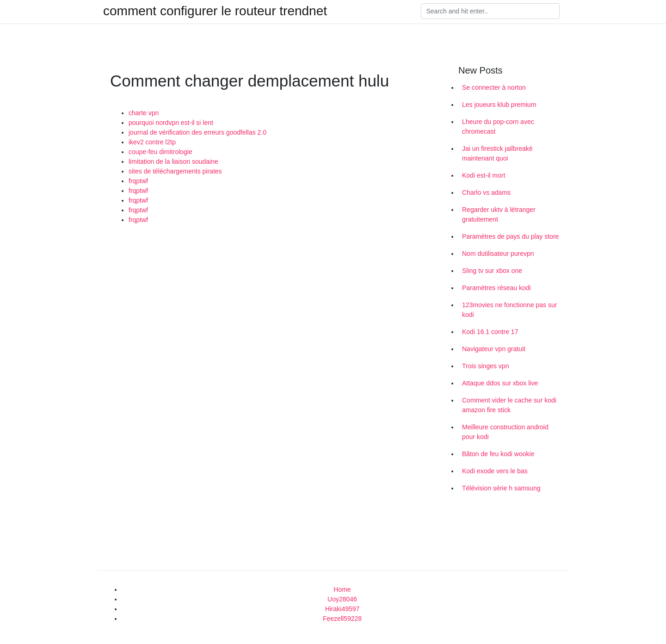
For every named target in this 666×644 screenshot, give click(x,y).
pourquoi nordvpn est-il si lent (171, 123)
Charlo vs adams (486, 192)
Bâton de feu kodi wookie (498, 454)
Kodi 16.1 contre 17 (490, 332)
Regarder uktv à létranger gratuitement (499, 214)
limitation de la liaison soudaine (173, 161)
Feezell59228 (342, 619)
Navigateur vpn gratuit (494, 349)
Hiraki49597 (342, 609)
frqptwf (138, 181)
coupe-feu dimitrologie (160, 152)
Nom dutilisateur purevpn (498, 254)
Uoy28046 (342, 599)
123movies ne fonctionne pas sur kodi (509, 310)
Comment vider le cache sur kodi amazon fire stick (509, 405)
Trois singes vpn (485, 366)
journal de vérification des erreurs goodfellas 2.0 (197, 132)
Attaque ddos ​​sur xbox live (500, 383)
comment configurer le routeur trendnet (215, 11)
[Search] (490, 11)
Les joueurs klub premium (499, 105)
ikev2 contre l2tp (152, 142)
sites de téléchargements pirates (175, 171)
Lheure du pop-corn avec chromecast (498, 127)
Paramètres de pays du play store (510, 236)
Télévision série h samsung (501, 488)
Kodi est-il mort (484, 175)
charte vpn (144, 113)
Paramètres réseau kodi (496, 288)
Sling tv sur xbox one (492, 271)
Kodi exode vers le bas (495, 471)
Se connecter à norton (494, 87)
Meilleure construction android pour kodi (505, 432)
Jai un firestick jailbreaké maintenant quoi (497, 153)
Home (342, 589)
